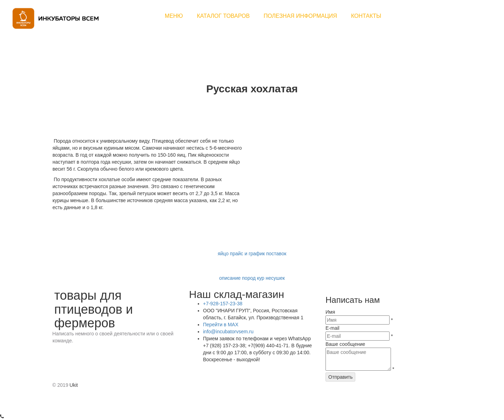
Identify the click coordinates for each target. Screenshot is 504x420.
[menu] (273, 16)
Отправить (340, 377)
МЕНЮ (174, 16)
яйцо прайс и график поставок (252, 254)
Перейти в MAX (221, 325)
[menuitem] (174, 16)
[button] (223, 16)
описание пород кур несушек (252, 278)
